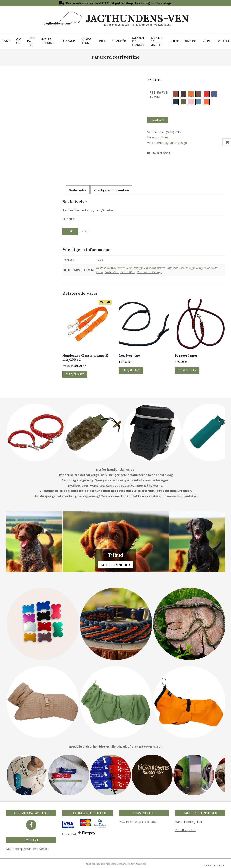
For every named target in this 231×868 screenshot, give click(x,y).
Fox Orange (135, 268)
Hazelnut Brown (155, 268)
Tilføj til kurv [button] (75, 374)
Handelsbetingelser (189, 822)
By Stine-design (176, 143)
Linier (165, 137)
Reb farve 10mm (159, 94)
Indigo (190, 268)
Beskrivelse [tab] (78, 190)
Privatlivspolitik (185, 830)
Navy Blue (203, 268)
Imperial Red (176, 268)
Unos (119, 864)
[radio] (175, 94)
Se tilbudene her (116, 565)
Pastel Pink (112, 272)
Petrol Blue (128, 272)
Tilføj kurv (158, 120)
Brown (121, 268)
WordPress (141, 864)
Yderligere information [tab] (111, 190)
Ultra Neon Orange (149, 272)
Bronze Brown (106, 268)
